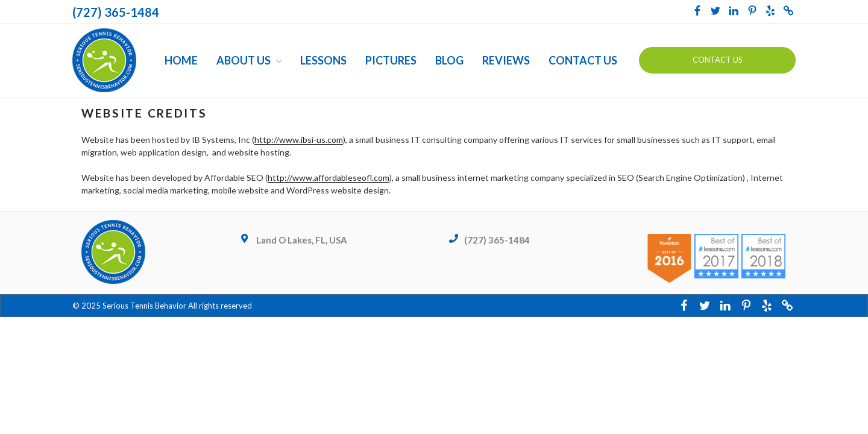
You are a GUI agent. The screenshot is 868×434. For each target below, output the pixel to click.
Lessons (323, 60)
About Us (250, 60)
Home (181, 60)
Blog (449, 60)
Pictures (391, 60)
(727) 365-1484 (116, 12)
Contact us (718, 60)
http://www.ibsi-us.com (299, 140)
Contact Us (583, 60)
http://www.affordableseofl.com (329, 178)
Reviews (506, 60)
